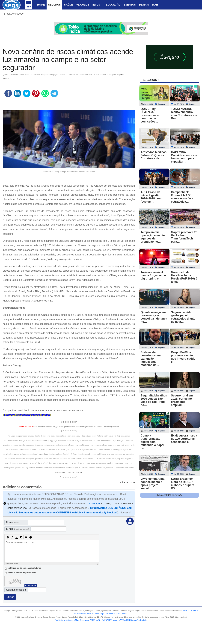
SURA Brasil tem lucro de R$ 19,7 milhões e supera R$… (183, 484)
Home (41, 5)
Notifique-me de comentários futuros (24, 568)
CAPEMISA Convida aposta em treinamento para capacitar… (184, 157)
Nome (14, 522)
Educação (113, 5)
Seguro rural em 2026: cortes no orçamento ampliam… (182, 400)
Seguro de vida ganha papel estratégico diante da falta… (183, 317)
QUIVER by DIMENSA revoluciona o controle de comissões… (150, 115)
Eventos (130, 5)
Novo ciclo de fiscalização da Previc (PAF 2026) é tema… (184, 277)
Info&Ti (98, 5)
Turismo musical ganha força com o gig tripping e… (153, 275)
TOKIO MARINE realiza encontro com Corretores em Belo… (184, 114)
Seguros (54, 5)
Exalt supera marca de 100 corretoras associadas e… (184, 439)
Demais (144, 5)
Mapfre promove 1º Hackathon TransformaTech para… (184, 237)
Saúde (68, 5)
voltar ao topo (127, 482)
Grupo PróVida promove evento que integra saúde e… (183, 357)
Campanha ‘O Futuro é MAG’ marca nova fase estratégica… (182, 197)
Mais (155, 5)
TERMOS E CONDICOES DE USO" (70, 472)
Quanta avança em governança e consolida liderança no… (154, 317)
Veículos (83, 5)
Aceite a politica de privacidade (22, 573)
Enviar (10, 597)
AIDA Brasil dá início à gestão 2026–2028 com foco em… (151, 197)
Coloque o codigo (16, 590)
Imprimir (6, 79)
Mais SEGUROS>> (169, 495)
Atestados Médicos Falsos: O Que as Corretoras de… (154, 155)
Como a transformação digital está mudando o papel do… (152, 442)
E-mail (18, 529)
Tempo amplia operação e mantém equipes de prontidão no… (154, 237)
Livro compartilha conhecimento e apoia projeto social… (153, 484)
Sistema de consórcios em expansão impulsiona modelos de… (151, 359)
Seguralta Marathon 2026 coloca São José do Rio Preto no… (154, 400)
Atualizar (32, 586)
